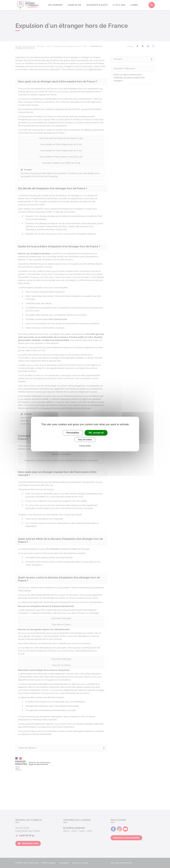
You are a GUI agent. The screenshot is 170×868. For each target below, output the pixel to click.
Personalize (73, 433)
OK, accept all (96, 433)
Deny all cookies (85, 440)
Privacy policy (85, 446)
